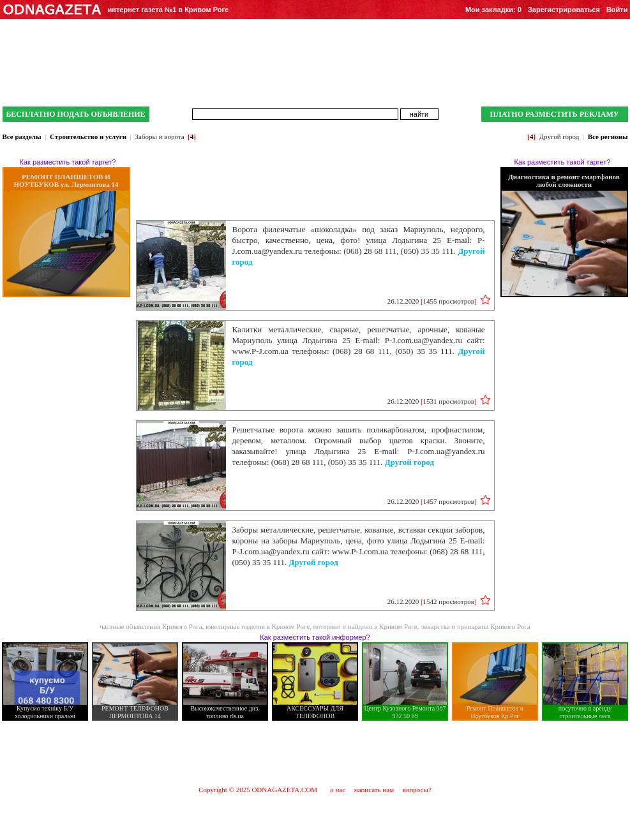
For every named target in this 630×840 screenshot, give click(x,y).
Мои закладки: (493, 10)
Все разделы (22, 136)
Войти (617, 10)
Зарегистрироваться (564, 10)
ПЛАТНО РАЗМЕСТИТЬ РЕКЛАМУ (554, 114)
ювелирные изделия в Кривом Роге (258, 626)
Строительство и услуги (88, 136)
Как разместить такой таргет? (68, 162)
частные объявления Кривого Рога (151, 626)
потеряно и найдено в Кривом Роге (365, 626)
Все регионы (608, 136)
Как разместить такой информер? (315, 637)
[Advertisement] (315, 753)
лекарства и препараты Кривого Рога (476, 626)
